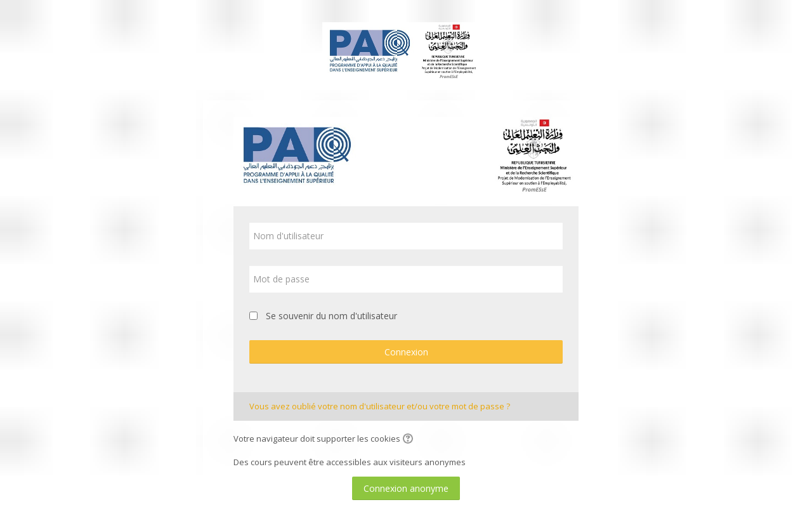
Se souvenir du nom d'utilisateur (331, 316)
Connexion (406, 352)
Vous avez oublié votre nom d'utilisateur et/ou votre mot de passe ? (380, 406)
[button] (410, 440)
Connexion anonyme (406, 488)
